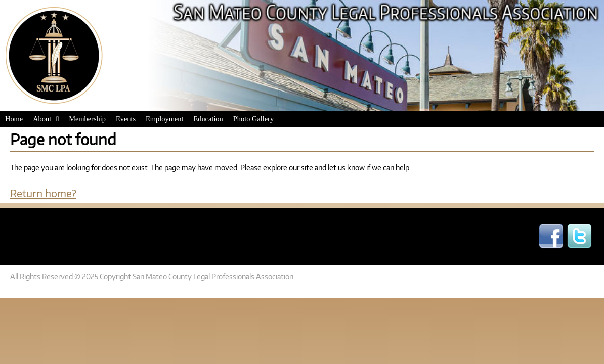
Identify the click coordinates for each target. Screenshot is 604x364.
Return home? (43, 193)
